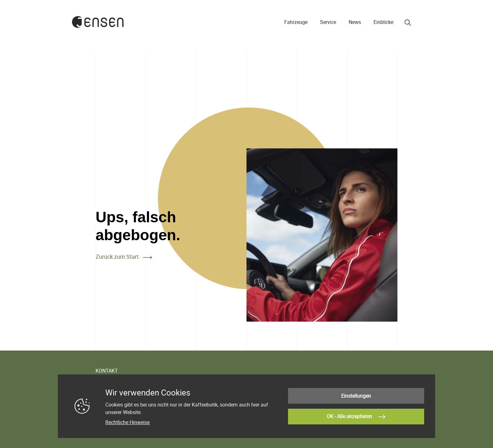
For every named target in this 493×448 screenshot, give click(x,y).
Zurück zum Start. (118, 257)
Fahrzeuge (296, 22)
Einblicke (383, 22)
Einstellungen (356, 396)
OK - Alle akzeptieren (356, 417)
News (355, 22)
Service (328, 22)
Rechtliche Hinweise (127, 422)
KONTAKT (107, 371)
